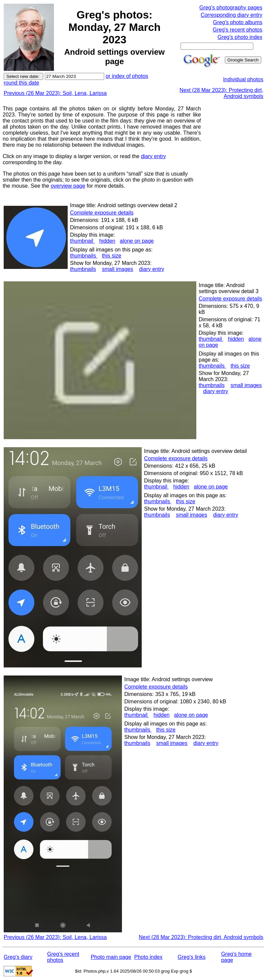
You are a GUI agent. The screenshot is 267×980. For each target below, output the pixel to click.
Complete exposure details (102, 213)
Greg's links (191, 957)
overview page (68, 186)
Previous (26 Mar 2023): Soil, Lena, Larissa (55, 93)
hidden (107, 241)
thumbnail (82, 241)
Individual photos (243, 79)
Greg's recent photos (238, 30)
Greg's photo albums (238, 22)
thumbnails (84, 256)
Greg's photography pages (231, 8)
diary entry (154, 156)
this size (112, 256)
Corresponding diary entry (231, 15)
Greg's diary (18, 957)
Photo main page (111, 957)
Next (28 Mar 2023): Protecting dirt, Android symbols (201, 937)
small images (117, 269)
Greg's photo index (240, 37)
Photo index (148, 957)
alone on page (137, 241)
